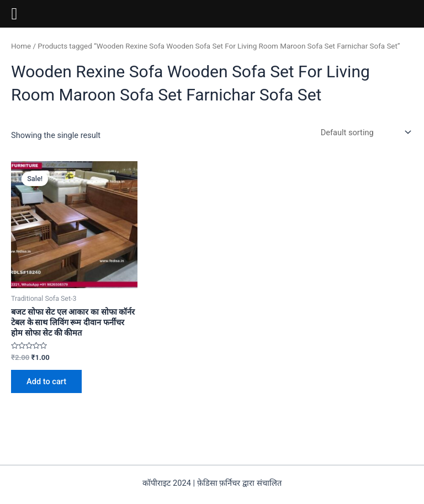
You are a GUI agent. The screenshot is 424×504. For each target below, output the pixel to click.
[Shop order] (365, 132)
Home (21, 46)
